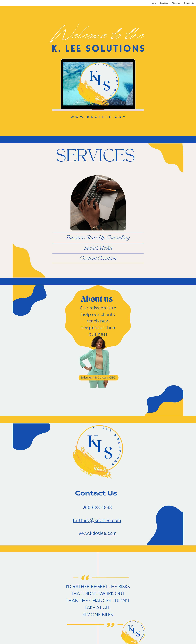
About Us (176, 3)
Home (153, 3)
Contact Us (189, 3)
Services (164, 3)
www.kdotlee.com (98, 533)
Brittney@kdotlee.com (97, 521)
